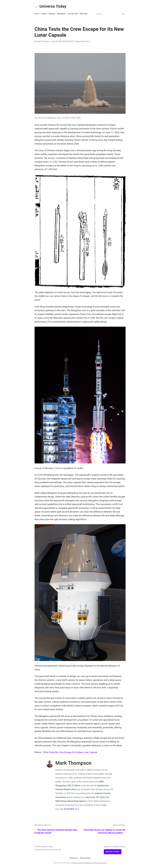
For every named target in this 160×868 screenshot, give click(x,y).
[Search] (123, 14)
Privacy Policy (85, 858)
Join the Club (73, 14)
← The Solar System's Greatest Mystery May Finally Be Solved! (56, 831)
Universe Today (51, 6)
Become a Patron (113, 852)
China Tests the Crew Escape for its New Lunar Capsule (70, 752)
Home (37, 14)
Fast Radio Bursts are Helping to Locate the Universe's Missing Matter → (105, 831)
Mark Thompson (43, 41)
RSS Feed (84, 14)
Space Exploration (82, 41)
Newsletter (61, 14)
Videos (44, 14)
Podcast (52, 14)
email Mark (69, 809)
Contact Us (74, 858)
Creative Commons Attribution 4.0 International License (89, 863)
